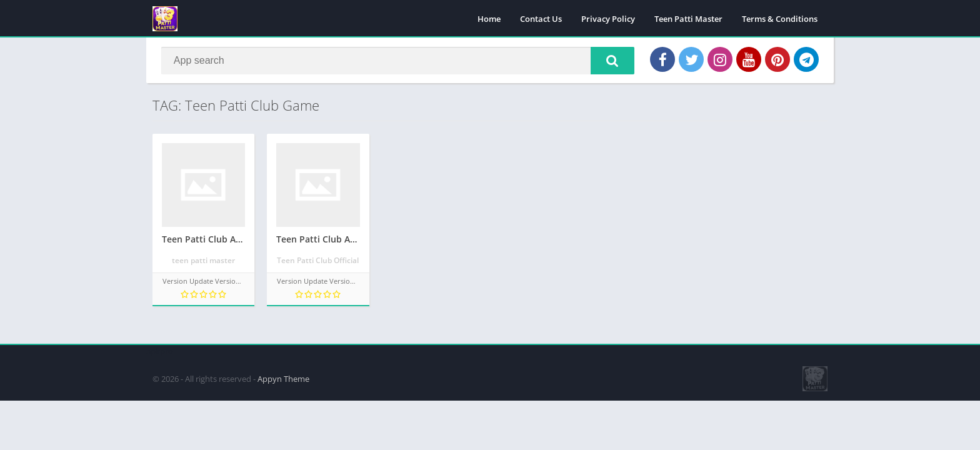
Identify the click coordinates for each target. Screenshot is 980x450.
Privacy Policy (608, 19)
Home (489, 19)
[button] (612, 61)
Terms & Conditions (780, 19)
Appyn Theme (283, 378)
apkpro (160, 351)
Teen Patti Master (688, 19)
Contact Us (541, 19)
